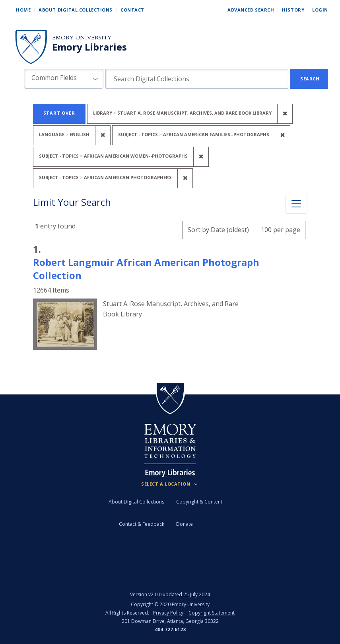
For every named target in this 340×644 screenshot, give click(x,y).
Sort (218, 230)
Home (23, 10)
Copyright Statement (212, 613)
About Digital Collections (76, 10)
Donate (185, 524)
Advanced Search (251, 10)
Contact (132, 10)
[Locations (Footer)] (170, 484)
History (293, 10)
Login (320, 10)
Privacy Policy (168, 613)
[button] (64, 79)
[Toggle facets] (296, 204)
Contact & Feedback (142, 524)
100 (281, 229)
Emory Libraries (89, 47)
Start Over (59, 113)
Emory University (82, 38)
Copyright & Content (199, 502)
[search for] (197, 79)
